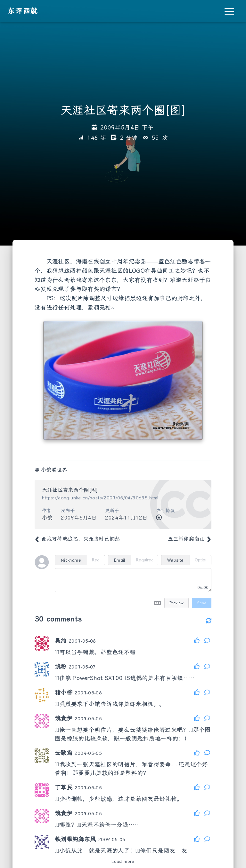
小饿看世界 (54, 470)
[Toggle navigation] (229, 11)
